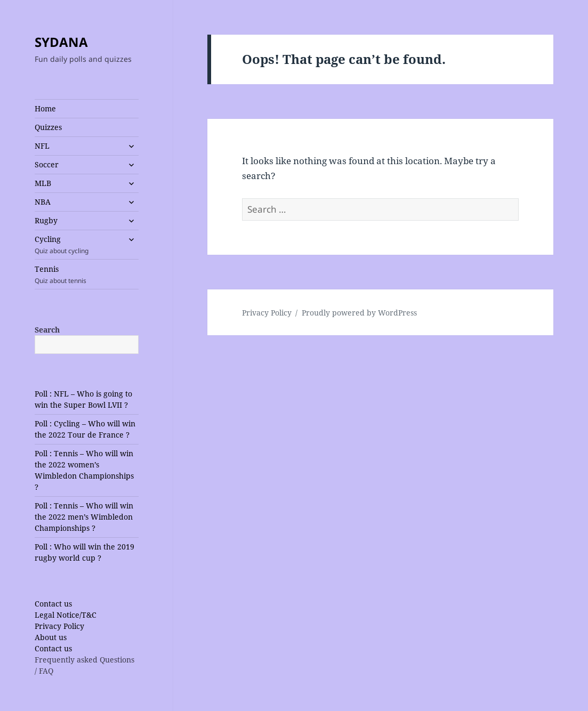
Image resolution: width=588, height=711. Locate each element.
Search (47, 330)
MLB (43, 183)
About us (51, 637)
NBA (43, 202)
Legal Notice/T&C (66, 615)
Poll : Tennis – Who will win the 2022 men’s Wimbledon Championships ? (84, 517)
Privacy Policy (59, 626)
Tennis (87, 274)
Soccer (47, 164)
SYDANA (61, 42)
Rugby (46, 220)
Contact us (53, 604)
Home (45, 108)
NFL (42, 146)
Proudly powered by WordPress (359, 313)
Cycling (78, 245)
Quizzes (48, 127)
